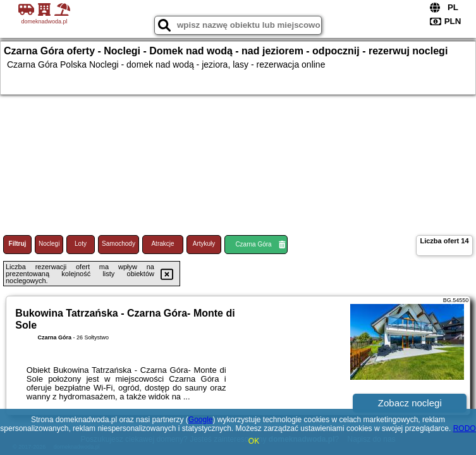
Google (201, 420)
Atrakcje (162, 244)
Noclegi (49, 244)
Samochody (119, 244)
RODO (465, 428)
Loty (81, 244)
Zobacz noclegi (410, 403)
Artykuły (204, 244)
